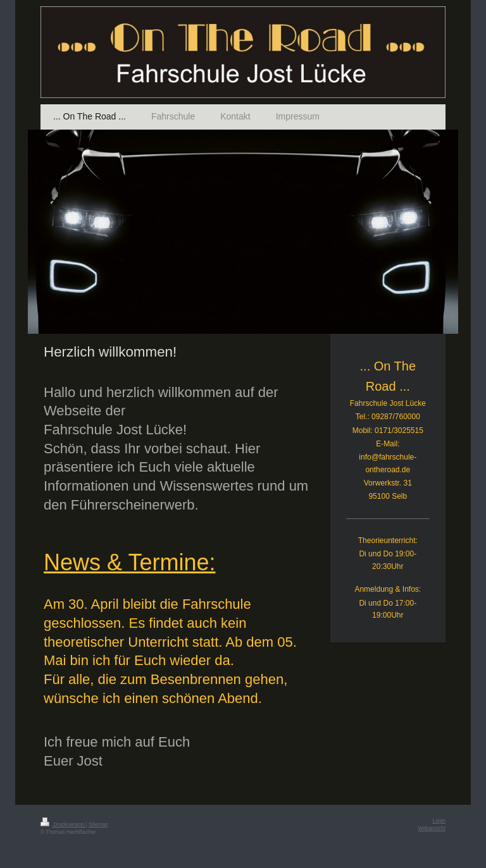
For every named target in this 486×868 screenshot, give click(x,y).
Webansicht (432, 828)
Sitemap (98, 824)
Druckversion (63, 824)
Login (439, 821)
